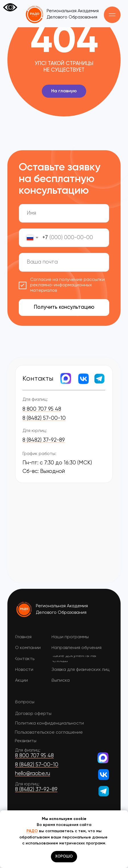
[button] (112, 15)
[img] (24, 609)
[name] (64, 213)
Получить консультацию (64, 307)
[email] (64, 262)
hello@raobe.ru (33, 774)
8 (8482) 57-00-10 (44, 418)
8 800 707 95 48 (42, 409)
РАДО (32, 831)
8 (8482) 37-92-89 (44, 440)
